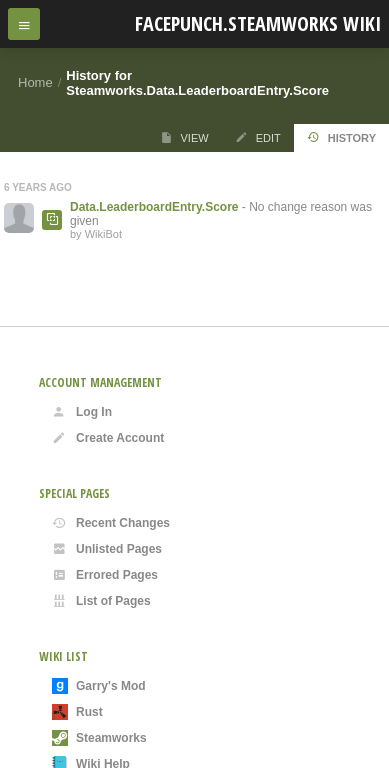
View (184, 137)
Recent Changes (111, 523)
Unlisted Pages (107, 549)
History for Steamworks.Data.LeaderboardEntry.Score (197, 83)
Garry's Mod (99, 686)
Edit (258, 137)
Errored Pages (105, 575)
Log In (82, 412)
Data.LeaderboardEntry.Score (154, 207)
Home (35, 82)
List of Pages (101, 601)
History (341, 137)
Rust (77, 712)
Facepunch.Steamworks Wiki (258, 23)
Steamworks (99, 738)
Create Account (108, 438)
